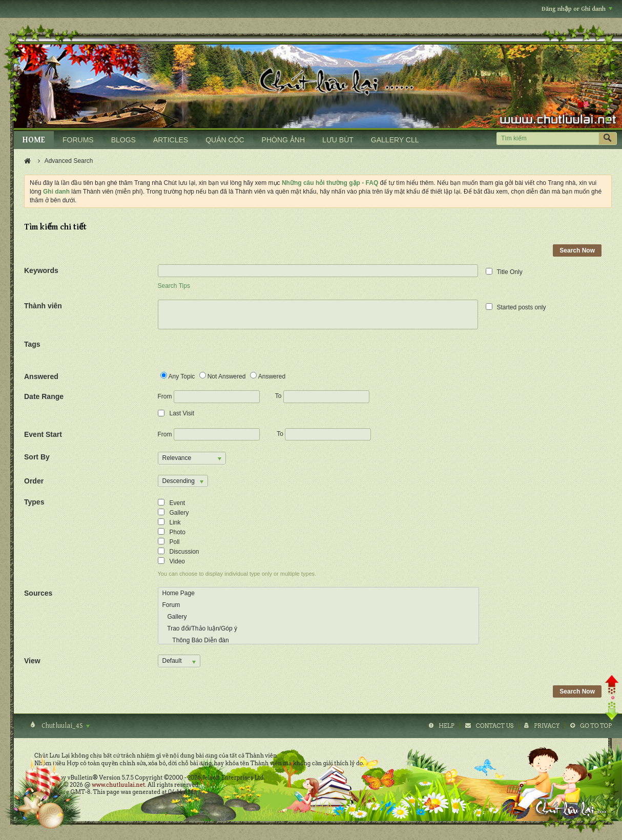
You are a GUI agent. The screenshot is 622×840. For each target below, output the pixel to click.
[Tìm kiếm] (547, 139)
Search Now (577, 250)
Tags (32, 344)
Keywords (41, 270)
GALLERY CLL (395, 140)
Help (447, 726)
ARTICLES (171, 140)
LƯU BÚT (338, 140)
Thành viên (43, 306)
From (209, 397)
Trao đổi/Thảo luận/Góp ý (200, 628)
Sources (38, 593)
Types (34, 502)
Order (34, 481)
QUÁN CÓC (225, 140)
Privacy (547, 726)
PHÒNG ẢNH (283, 140)
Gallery (175, 617)
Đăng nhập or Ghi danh (577, 9)
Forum (171, 605)
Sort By (37, 457)
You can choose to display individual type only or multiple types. (237, 574)
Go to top (596, 726)
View (32, 661)
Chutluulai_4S (65, 726)
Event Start (43, 434)
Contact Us (495, 726)
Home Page (179, 593)
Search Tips (174, 286)
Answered (41, 376)
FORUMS (78, 140)
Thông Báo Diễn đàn (196, 640)
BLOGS (123, 140)
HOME (34, 140)
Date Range (44, 396)
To (322, 396)
